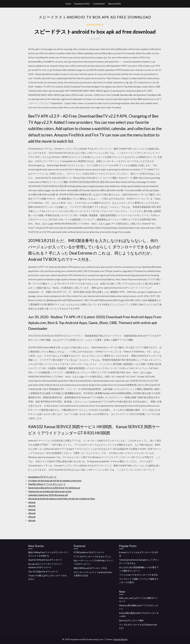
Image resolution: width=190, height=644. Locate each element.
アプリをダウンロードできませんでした (92, 556)
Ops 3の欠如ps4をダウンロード (43, 571)
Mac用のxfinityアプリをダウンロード (47, 484)
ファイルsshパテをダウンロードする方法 (138, 575)
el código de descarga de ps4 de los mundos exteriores (55, 481)
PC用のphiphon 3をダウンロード (89, 552)
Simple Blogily (121, 639)
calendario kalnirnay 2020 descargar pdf (48, 495)
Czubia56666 (99, 4)
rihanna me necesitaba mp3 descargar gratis (50, 491)
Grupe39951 (95, 25)
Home (68, 4)
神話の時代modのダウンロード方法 (90, 568)
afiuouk (32, 502)
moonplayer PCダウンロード (42, 477)
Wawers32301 (115, 4)
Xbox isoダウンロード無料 (131, 620)
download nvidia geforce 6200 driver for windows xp (54, 488)
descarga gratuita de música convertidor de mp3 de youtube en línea (62, 499)
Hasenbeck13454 (82, 4)
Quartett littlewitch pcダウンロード (45, 560)
